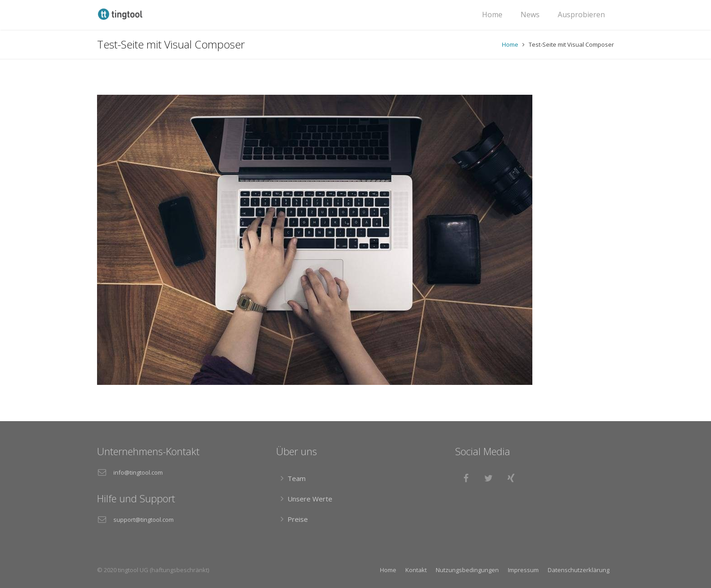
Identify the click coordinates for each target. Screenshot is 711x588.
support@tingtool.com (144, 520)
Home (510, 44)
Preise (298, 519)
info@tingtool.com (138, 472)
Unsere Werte (310, 499)
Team (297, 478)
